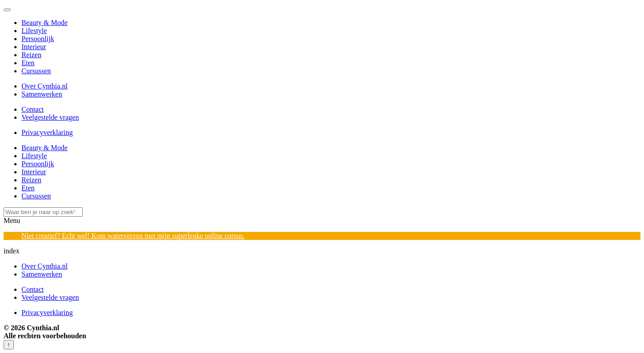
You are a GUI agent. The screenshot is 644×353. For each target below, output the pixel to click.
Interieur (34, 47)
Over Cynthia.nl (44, 86)
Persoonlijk (38, 39)
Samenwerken (42, 94)
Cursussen (36, 71)
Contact (33, 109)
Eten (28, 63)
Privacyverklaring (47, 132)
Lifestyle (34, 31)
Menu (12, 221)
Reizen (31, 55)
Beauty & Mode (44, 23)
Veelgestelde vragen (50, 117)
